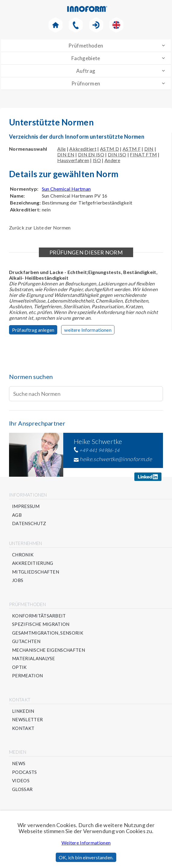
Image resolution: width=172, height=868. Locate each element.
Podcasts (25, 772)
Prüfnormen (86, 83)
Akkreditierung (33, 563)
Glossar (22, 789)
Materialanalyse (34, 659)
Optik (19, 667)
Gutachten (26, 641)
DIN (149, 149)
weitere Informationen (88, 330)
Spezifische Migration (41, 624)
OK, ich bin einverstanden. (86, 857)
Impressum (26, 506)
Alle (61, 149)
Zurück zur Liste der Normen (40, 228)
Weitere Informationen (86, 843)
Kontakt (23, 728)
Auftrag (86, 71)
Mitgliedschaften (36, 572)
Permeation (27, 676)
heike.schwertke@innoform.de (116, 459)
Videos (21, 781)
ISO (97, 160)
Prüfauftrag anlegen (33, 330)
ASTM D (109, 149)
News (19, 763)
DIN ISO (117, 154)
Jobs (18, 580)
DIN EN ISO (91, 154)
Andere (112, 160)
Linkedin (23, 711)
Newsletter (27, 720)
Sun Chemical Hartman (66, 189)
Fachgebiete (86, 58)
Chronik (23, 555)
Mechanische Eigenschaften (48, 650)
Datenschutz (29, 523)
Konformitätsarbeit (39, 616)
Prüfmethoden (86, 46)
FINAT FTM (143, 154)
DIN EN (66, 154)
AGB (17, 515)
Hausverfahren (73, 160)
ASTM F (132, 149)
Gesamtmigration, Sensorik (48, 633)
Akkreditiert (83, 149)
